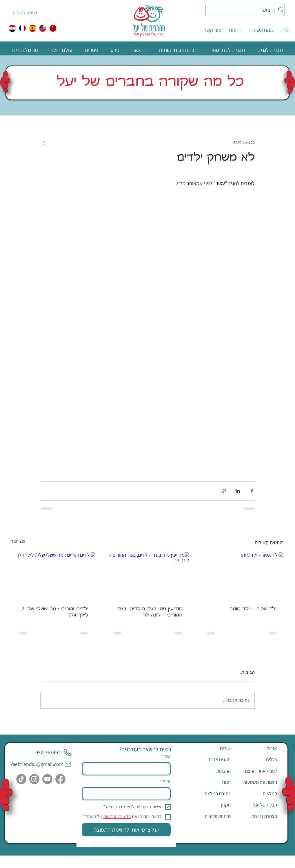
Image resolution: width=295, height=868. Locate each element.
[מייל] (128, 794)
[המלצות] (256, 793)
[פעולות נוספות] (44, 142)
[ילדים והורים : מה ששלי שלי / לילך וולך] (53, 576)
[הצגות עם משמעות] (256, 782)
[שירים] (210, 748)
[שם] (128, 769)
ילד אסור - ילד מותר (253, 609)
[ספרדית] (33, 28)
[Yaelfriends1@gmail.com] (41, 764)
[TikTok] (21, 779)
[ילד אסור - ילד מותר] (242, 576)
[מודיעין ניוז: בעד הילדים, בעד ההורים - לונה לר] (148, 576)
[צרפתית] (22, 28)
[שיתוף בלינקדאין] (238, 491)
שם (166, 757)
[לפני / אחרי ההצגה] (256, 771)
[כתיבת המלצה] (210, 793)
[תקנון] (210, 805)
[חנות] (210, 782)
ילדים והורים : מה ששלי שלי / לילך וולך (55, 612)
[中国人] (53, 28)
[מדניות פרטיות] (210, 816)
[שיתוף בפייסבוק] (252, 491)
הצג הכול (18, 541)
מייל (165, 782)
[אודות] (256, 748)
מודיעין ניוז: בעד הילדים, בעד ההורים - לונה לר (150, 612)
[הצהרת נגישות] (256, 816)
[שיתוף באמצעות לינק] (224, 491)
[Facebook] (60, 779)
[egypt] (12, 28)
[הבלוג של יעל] (256, 805)
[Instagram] (34, 779)
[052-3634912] (53, 753)
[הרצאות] (210, 771)
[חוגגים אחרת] (210, 759)
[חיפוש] (245, 10)
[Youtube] (47, 779)
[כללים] (256, 759)
